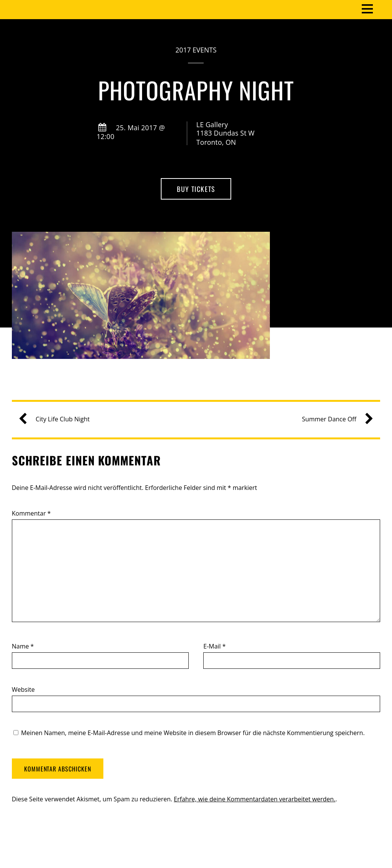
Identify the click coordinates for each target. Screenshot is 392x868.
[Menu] (367, 8)
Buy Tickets (196, 189)
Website (23, 689)
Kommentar (31, 513)
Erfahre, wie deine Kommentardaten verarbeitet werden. (255, 799)
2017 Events (196, 50)
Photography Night (196, 90)
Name (23, 646)
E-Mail (214, 646)
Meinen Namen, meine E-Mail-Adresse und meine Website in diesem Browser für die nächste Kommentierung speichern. (193, 733)
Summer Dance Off (335, 419)
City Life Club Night (57, 419)
